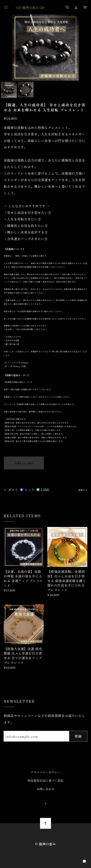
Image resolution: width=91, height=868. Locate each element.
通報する (83, 490)
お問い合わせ (46, 789)
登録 (78, 736)
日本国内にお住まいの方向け (24, 474)
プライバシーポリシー (45, 772)
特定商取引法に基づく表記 (46, 780)
